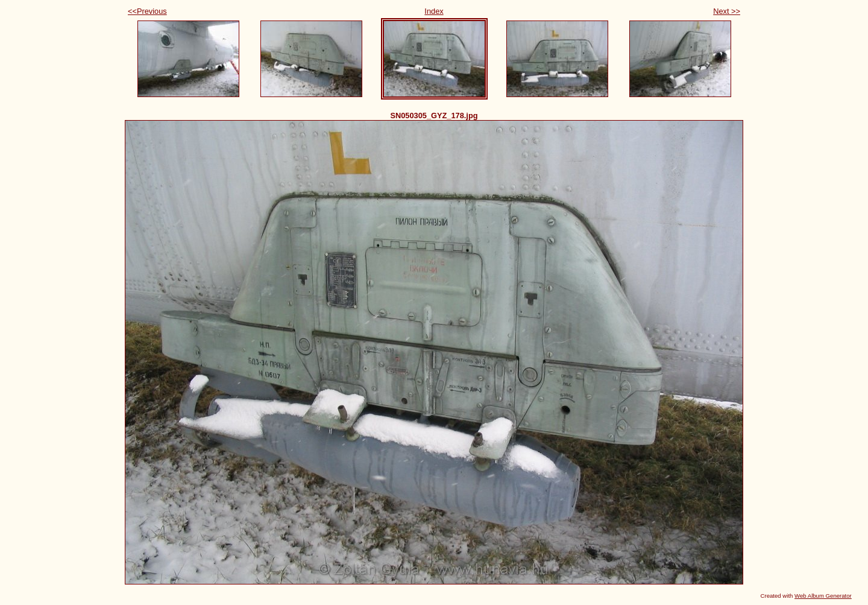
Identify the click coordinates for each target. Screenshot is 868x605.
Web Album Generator (823, 596)
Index (434, 11)
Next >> (727, 11)
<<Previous (147, 11)
